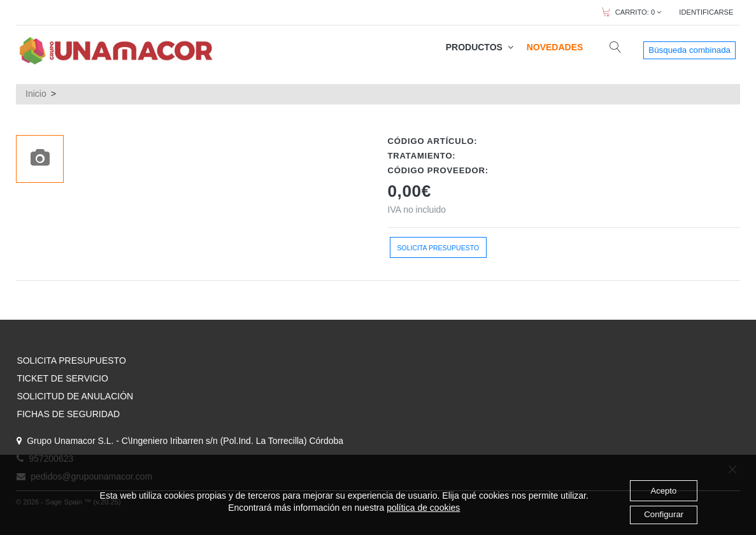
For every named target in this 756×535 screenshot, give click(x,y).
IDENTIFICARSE (706, 12)
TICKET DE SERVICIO (62, 378)
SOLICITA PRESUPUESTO (71, 360)
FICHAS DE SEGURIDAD (68, 414)
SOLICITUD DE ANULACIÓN (75, 396)
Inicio (36, 94)
